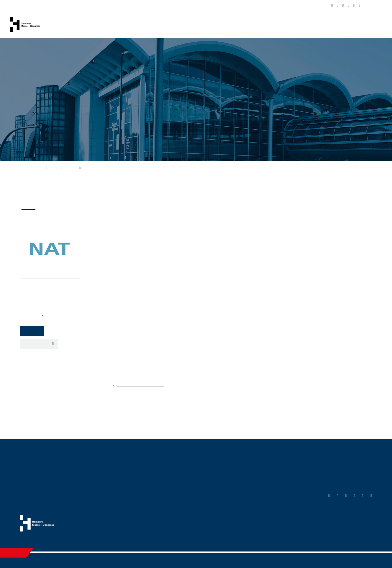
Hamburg (179, 24)
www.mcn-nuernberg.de (145, 384)
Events (109, 24)
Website (33, 331)
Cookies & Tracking (330, 540)
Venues (87, 24)
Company (62, 24)
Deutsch (376, 6)
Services (133, 24)
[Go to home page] (25, 24)
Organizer (30, 317)
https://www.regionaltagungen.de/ (155, 327)
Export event (37, 344)
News (156, 24)
